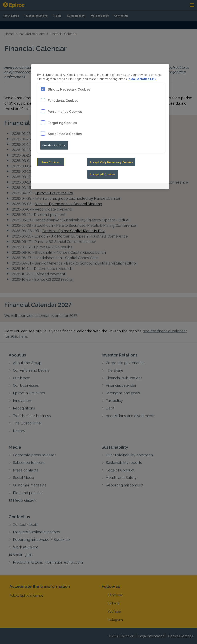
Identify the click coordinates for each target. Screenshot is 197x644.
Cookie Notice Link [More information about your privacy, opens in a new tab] (143, 79)
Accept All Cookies (103, 174)
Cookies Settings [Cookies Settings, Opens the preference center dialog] (54, 145)
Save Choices (51, 162)
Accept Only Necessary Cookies (111, 162)
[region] (100, 127)
